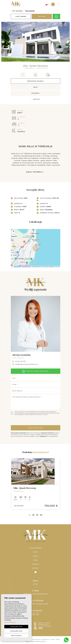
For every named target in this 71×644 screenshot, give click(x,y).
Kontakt (35, 568)
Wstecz (35, 99)
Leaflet (32, 267)
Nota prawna (36, 639)
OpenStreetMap (44, 267)
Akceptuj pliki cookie (16, 627)
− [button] (13, 234)
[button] (36, 75)
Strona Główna (35, 548)
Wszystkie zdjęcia (35, 81)
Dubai (35, 560)
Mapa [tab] (36, 87)
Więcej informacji (36, 172)
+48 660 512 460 (42, 604)
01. (30, 515)
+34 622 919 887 (19, 361)
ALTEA (35, 584)
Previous (3, 42)
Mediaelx (43, 641)
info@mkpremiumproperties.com (25, 364)
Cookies (53, 639)
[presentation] (21, 420)
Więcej (36, 556)
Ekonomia (36, 93)
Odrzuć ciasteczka (16, 635)
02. (34, 515)
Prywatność (45, 639)
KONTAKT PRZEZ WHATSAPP (35, 371)
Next (68, 42)
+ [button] (13, 232)
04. (41, 515)
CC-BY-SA (57, 267)
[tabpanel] (36, 484)
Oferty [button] (36, 552)
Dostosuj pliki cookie (16, 631)
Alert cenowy (21, 16)
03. (37, 515)
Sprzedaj (35, 564)
